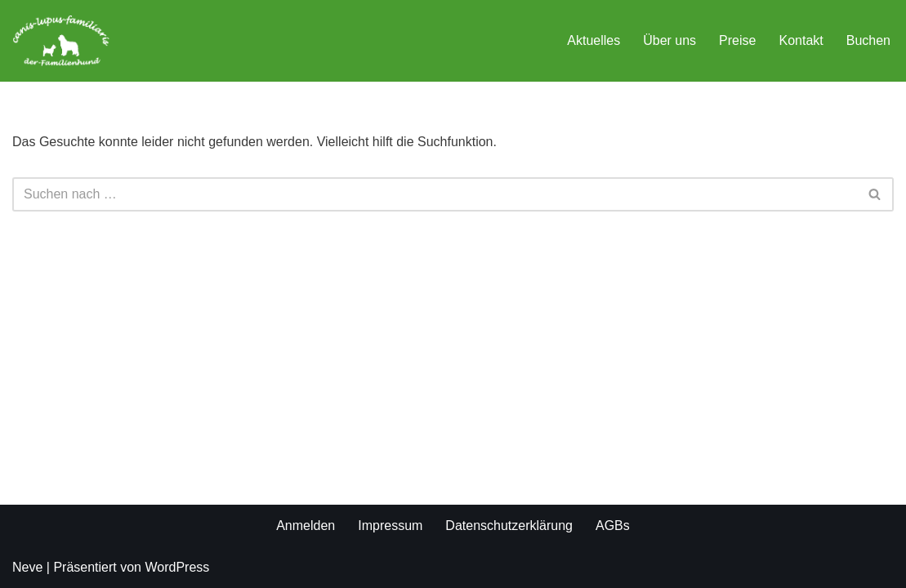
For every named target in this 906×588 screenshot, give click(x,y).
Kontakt (801, 40)
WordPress (177, 567)
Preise (737, 40)
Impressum (390, 526)
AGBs (613, 526)
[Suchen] (435, 194)
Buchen (868, 40)
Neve (27, 567)
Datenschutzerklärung (509, 526)
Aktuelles (594, 40)
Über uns (669, 40)
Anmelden (306, 526)
